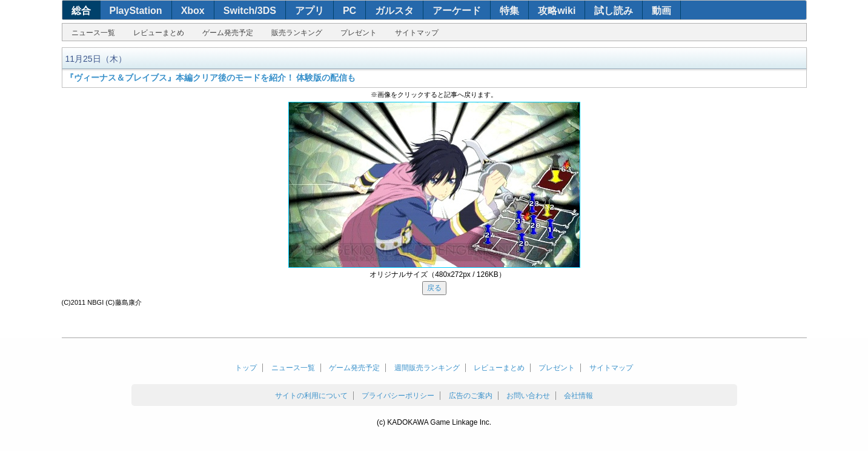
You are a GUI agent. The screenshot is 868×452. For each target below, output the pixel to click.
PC (350, 11)
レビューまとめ (159, 33)
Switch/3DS (250, 11)
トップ (246, 368)
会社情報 (578, 396)
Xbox (193, 11)
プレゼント (359, 33)
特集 (509, 11)
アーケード (457, 11)
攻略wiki (557, 11)
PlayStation (136, 11)
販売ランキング (297, 33)
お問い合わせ (528, 396)
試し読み (614, 11)
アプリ (310, 11)
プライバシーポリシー (398, 396)
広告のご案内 (471, 396)
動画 (661, 11)
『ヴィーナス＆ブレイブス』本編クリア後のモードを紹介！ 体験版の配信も (211, 78)
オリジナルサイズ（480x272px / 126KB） (438, 274)
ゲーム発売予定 (228, 33)
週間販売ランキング (427, 368)
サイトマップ (417, 33)
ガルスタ (394, 11)
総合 (81, 11)
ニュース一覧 (93, 33)
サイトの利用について (311, 396)
